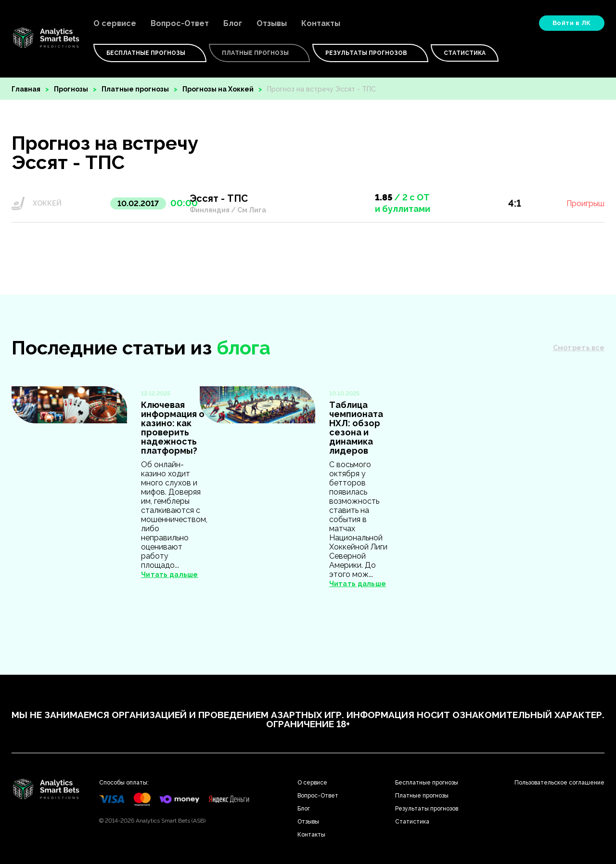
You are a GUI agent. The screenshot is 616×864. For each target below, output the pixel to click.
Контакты (321, 23)
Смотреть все (579, 348)
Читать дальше (170, 575)
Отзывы (272, 23)
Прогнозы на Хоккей (218, 89)
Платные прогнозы (135, 89)
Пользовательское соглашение (559, 783)
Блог (233, 23)
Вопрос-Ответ (180, 23)
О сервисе (115, 23)
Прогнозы (71, 89)
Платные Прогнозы (259, 53)
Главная (26, 89)
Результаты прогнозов (370, 53)
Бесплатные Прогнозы (150, 53)
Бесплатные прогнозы (427, 783)
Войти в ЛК (572, 23)
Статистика (465, 53)
